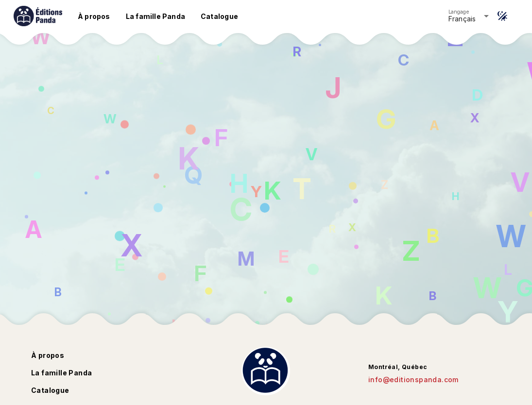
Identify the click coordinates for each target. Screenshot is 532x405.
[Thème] (502, 16)
